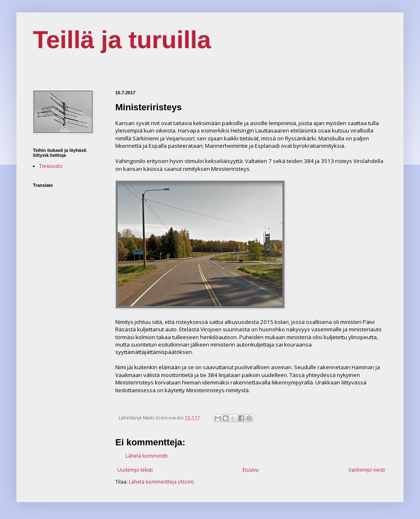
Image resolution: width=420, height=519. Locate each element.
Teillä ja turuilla (122, 40)
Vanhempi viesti (367, 470)
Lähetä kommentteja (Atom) (161, 482)
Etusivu (251, 470)
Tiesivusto (51, 166)
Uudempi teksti (135, 470)
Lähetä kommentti (147, 456)
